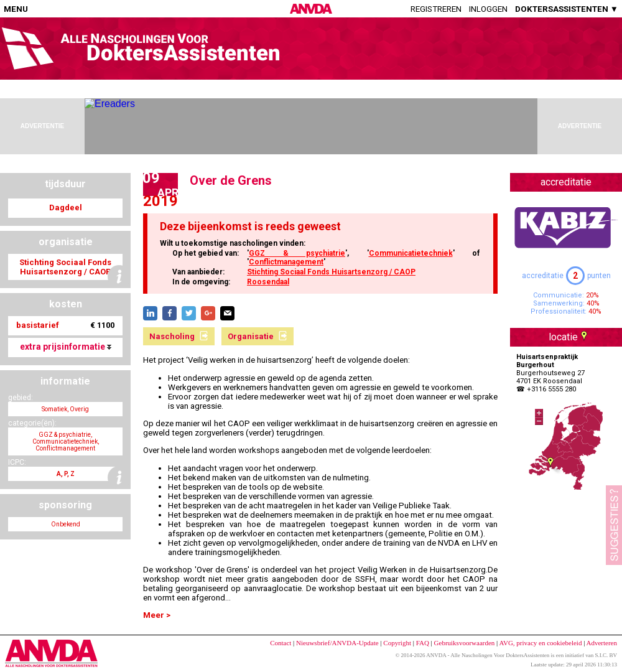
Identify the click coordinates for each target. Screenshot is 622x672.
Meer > (157, 615)
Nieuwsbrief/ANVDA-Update (337, 643)
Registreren (436, 9)
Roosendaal (268, 282)
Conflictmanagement (286, 262)
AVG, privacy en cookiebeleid (540, 643)
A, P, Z (66, 474)
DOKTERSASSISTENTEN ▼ (567, 9)
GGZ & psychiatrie (297, 253)
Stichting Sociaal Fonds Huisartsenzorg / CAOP (331, 272)
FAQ (423, 643)
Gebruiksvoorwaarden (465, 643)
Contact (281, 643)
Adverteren (602, 643)
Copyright (397, 643)
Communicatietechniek (411, 253)
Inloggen (488, 9)
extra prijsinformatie (66, 347)
